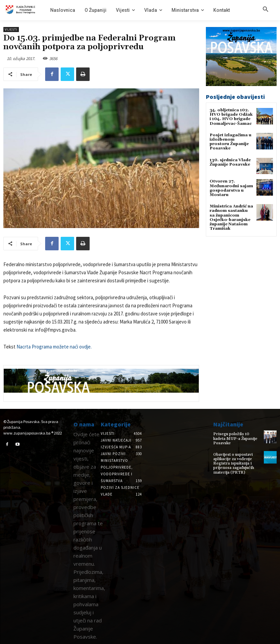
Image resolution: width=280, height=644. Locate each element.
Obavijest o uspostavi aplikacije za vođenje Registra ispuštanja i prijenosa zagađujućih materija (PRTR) (234, 464)
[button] (266, 10)
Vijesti (11, 30)
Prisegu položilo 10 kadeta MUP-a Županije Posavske (235, 438)
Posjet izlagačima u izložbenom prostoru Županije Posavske (230, 142)
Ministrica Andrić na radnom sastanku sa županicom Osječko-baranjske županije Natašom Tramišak (231, 217)
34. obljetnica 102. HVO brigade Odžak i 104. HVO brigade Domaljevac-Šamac (231, 117)
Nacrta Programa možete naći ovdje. (54, 347)
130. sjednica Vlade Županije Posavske (230, 162)
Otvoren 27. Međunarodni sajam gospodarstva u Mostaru (231, 188)
